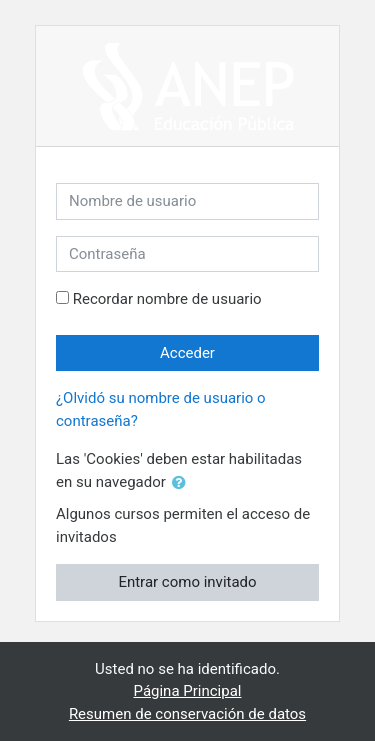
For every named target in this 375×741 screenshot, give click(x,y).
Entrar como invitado (187, 582)
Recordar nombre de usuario (167, 299)
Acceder (187, 353)
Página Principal (188, 691)
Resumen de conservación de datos (187, 714)
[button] (183, 483)
